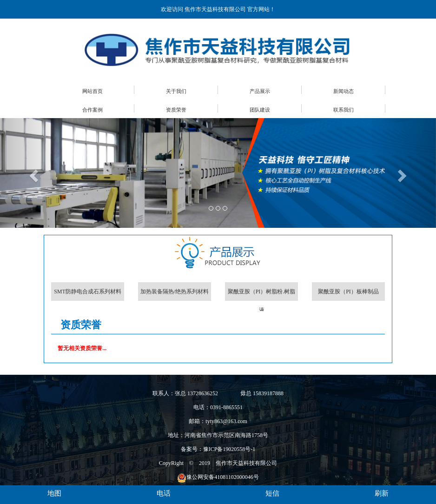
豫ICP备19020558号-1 (229, 449)
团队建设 (260, 110)
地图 (54, 493)
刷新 (382, 493)
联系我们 (344, 110)
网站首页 (92, 91)
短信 (272, 493)
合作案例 (92, 110)
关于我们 (176, 91)
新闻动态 (344, 91)
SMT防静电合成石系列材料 (88, 292)
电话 (164, 493)
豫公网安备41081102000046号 (218, 477)
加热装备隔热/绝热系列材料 (175, 292)
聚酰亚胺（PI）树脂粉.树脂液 (262, 295)
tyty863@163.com (226, 421)
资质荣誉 (176, 110)
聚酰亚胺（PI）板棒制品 (348, 292)
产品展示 (260, 91)
